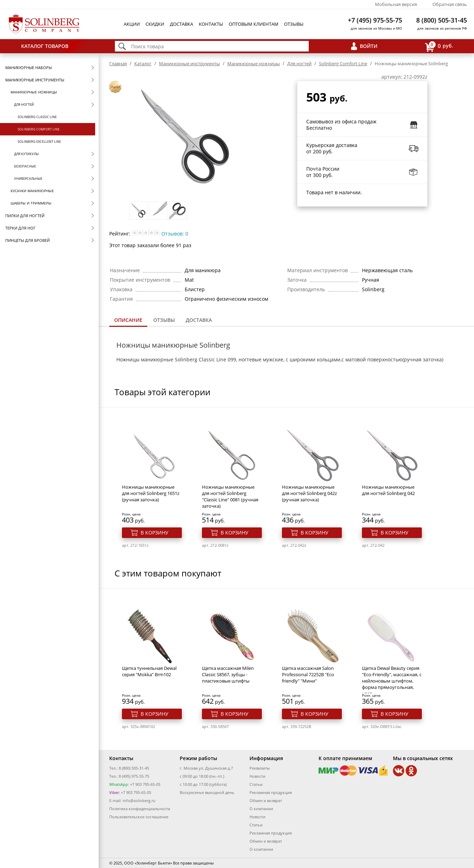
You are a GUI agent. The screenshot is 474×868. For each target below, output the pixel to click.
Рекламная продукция (271, 792)
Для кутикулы (26, 154)
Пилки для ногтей (25, 216)
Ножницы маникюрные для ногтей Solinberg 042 (388, 490)
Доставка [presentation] (199, 320)
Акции (132, 24)
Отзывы (294, 24)
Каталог (143, 63)
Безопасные (25, 166)
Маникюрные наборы (29, 68)
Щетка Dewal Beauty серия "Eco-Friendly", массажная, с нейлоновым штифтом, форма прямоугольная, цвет (392, 681)
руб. (439, 46)
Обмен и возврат (266, 800)
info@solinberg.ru (139, 800)
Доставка (181, 24)
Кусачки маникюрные (32, 191)
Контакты (211, 24)
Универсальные (28, 179)
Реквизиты (260, 768)
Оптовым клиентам (254, 24)
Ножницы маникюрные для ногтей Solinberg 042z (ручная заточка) (309, 493)
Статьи (256, 784)
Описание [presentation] (128, 320)
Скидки (155, 24)
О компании (261, 809)
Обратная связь (450, 4)
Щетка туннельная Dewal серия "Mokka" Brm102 (149, 671)
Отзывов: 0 (175, 234)
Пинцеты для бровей (27, 240)
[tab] (128, 321)
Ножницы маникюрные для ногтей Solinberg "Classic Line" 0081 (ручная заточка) (230, 496)
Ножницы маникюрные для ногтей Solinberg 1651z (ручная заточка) (151, 493)
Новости (257, 776)
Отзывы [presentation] (164, 320)
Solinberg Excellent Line (39, 142)
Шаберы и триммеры (31, 203)
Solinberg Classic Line (37, 117)
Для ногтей (24, 105)
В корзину (155, 533)
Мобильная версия (396, 4)
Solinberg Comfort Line (39, 129)
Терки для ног (20, 228)
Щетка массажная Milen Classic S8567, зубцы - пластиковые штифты (228, 674)
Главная (118, 63)
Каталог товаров (45, 46)
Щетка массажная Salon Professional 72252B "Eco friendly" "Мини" (308, 674)
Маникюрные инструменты (35, 80)
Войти (369, 46)
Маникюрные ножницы (34, 92)
